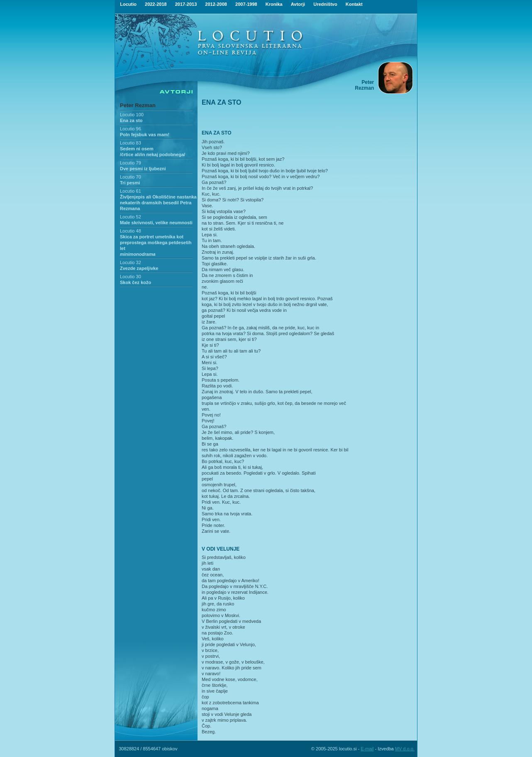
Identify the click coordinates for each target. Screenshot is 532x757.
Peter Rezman (138, 105)
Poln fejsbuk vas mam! (145, 135)
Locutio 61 (131, 191)
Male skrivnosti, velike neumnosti (156, 223)
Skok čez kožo (135, 282)
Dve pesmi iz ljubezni (143, 169)
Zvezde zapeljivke (139, 268)
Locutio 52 (131, 217)
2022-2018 (156, 4)
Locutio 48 (131, 231)
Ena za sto (131, 120)
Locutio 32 (131, 262)
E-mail (367, 749)
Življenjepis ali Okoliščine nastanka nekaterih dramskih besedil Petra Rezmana (158, 203)
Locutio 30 (131, 277)
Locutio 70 (131, 177)
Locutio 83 (131, 143)
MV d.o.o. (405, 749)
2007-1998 (246, 4)
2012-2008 (216, 4)
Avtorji (298, 4)
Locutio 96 (131, 129)
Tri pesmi (130, 183)
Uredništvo (325, 4)
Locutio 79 (131, 163)
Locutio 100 (132, 115)
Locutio (128, 4)
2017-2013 (186, 4)
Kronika (274, 4)
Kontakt (354, 4)
